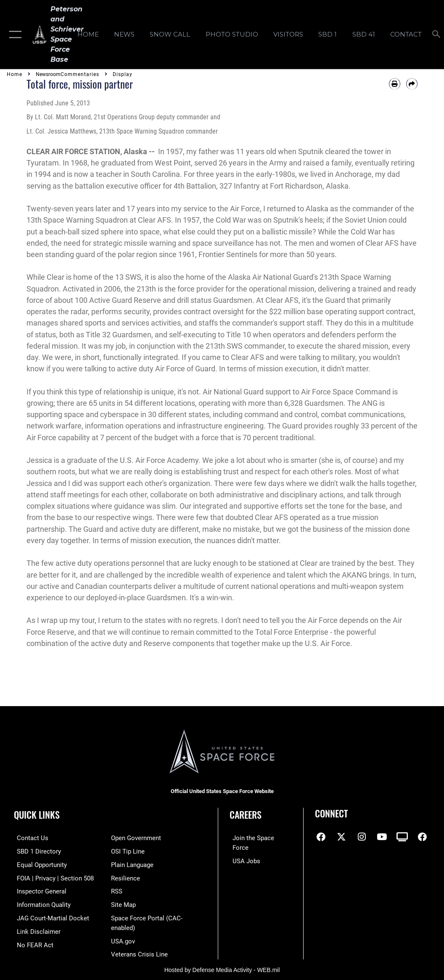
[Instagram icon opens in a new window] (362, 837)
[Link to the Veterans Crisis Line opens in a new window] (139, 951)
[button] (14, 34)
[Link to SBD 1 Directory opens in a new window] (36, 851)
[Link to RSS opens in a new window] (117, 889)
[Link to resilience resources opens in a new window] (126, 877)
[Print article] (395, 84)
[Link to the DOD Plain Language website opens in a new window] (132, 864)
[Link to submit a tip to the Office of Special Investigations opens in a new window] (128, 851)
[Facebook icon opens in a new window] (321, 837)
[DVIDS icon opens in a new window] (402, 837)
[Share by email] (412, 84)
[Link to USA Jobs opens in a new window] (243, 851)
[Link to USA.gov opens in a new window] (123, 938)
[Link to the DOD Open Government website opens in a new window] (136, 838)
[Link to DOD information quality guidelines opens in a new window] (41, 902)
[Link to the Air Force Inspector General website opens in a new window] (39, 889)
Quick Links (37, 814)
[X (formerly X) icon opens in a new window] (341, 837)
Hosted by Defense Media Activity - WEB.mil (222, 966)
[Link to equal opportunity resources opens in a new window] (39, 864)
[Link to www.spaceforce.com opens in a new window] (259, 838)
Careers (246, 814)
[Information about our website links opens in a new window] (36, 929)
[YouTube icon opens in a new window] (382, 837)
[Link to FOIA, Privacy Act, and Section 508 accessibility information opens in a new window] (52, 877)
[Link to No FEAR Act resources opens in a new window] (32, 942)
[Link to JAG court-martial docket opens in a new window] (50, 916)
